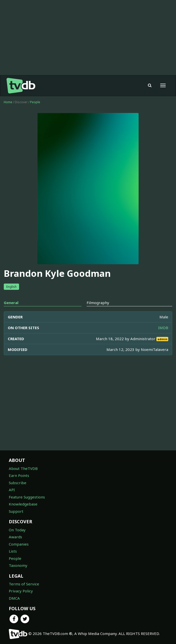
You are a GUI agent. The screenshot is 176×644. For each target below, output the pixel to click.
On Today (17, 530)
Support (16, 511)
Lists (13, 551)
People (35, 102)
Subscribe (18, 483)
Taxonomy (18, 565)
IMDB (163, 328)
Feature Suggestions (27, 497)
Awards (15, 537)
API (12, 490)
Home (8, 102)
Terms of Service (24, 584)
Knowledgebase (23, 504)
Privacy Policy (21, 591)
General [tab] (11, 303)
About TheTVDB (23, 468)
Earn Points (19, 475)
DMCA (14, 598)
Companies (19, 544)
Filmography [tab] (98, 303)
